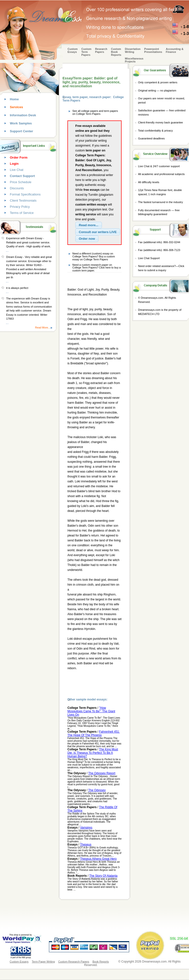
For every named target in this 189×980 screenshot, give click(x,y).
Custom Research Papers (74, 962)
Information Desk (23, 115)
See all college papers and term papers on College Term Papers (95, 112)
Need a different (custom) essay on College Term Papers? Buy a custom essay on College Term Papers (94, 256)
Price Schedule (21, 182)
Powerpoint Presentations (153, 50)
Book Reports (101, 962)
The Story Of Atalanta (103, 876)
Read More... (43, 327)
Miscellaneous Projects (134, 60)
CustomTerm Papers (86, 52)
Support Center (22, 131)
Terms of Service (22, 213)
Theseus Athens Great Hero (98, 859)
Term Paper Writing (43, 962)
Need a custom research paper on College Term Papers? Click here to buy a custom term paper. (96, 268)
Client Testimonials (23, 200)
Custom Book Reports (116, 52)
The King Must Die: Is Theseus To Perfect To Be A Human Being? (93, 753)
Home (14, 99)
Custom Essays (73, 50)
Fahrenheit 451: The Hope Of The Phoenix (94, 733)
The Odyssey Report (102, 773)
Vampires (86, 828)
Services (16, 107)
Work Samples (21, 123)
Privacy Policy (20, 207)
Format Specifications (25, 194)
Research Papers (101, 50)
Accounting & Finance (175, 50)
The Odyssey (97, 790)
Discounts (17, 188)
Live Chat (17, 170)
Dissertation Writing (133, 50)
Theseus (86, 845)
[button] (89, 225)
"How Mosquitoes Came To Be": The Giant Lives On (91, 711)
